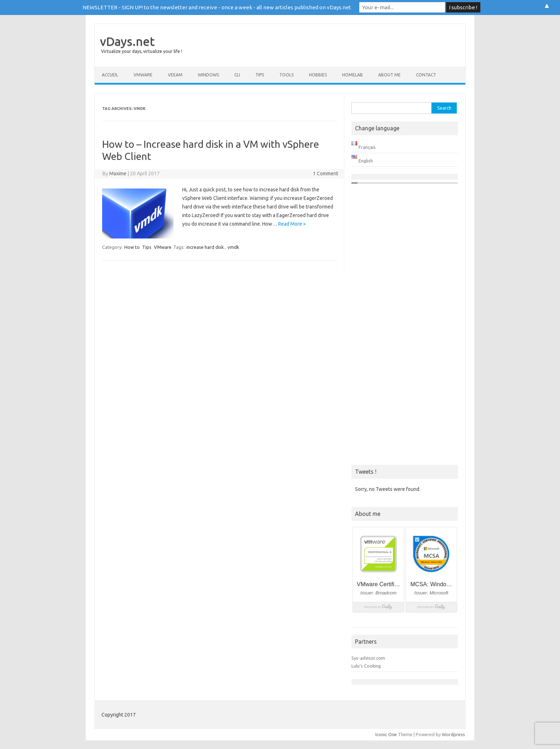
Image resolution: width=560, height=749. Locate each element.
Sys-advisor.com (368, 658)
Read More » (292, 224)
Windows (208, 75)
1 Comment (326, 174)
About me (389, 75)
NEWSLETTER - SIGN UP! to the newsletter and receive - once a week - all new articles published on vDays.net (217, 7)
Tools (286, 75)
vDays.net (127, 41)
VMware (143, 75)
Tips (260, 75)
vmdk (233, 247)
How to (132, 247)
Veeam (175, 75)
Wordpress (453, 734)
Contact (426, 75)
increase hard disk (205, 247)
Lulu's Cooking (366, 666)
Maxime (118, 174)
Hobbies (318, 75)
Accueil (110, 75)
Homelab (352, 75)
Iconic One (386, 734)
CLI (237, 75)
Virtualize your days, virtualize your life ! (142, 51)
